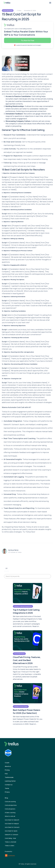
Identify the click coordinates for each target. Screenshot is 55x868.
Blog (6, 798)
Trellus (28, 532)
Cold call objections (11, 805)
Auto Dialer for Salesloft (12, 820)
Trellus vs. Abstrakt (11, 842)
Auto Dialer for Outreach (12, 827)
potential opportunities (41, 257)
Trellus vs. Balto (10, 846)
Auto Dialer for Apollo (11, 831)
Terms (7, 788)
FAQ (6, 774)
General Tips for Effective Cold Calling (23, 130)
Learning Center (10, 781)
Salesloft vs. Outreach (11, 835)
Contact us (9, 785)
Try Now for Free (28, 40)
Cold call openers (10, 809)
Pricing (7, 770)
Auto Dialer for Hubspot (12, 824)
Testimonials (9, 777)
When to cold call (10, 816)
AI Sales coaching (10, 813)
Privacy (7, 792)
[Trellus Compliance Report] (8, 753)
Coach (7, 763)
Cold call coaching (10, 802)
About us (8, 766)
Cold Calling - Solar (10, 838)
